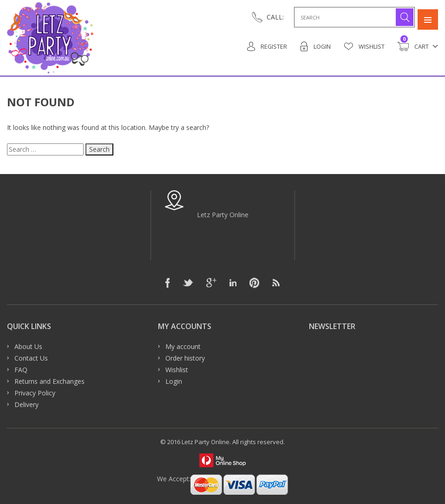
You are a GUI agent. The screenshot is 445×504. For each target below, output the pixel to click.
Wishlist (364, 46)
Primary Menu (428, 17)
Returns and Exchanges (49, 381)
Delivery (26, 404)
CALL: (275, 17)
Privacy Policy (35, 393)
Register (266, 46)
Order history (185, 358)
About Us (28, 346)
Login (315, 46)
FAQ (21, 370)
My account (183, 346)
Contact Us (31, 358)
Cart (413, 46)
